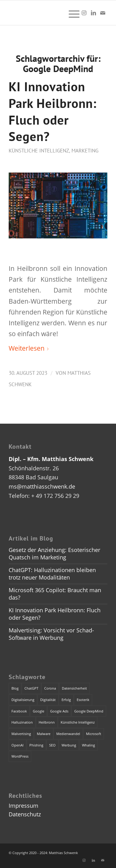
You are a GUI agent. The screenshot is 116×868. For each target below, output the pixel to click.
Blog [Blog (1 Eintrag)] (15, 688)
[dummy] (48, 13)
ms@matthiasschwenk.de (42, 486)
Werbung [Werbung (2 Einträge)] (69, 745)
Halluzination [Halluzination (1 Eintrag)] (22, 722)
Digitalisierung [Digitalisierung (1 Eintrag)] (23, 700)
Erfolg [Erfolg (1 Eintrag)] (66, 700)
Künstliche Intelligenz (39, 151)
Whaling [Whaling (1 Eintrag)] (88, 745)
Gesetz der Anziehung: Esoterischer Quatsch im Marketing (54, 554)
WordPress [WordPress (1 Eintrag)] (20, 756)
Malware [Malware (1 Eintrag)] (44, 734)
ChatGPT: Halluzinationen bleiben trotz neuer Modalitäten (52, 574)
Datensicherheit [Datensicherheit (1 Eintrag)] (74, 688)
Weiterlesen (30, 348)
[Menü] (71, 13)
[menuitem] (71, 13)
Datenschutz (25, 814)
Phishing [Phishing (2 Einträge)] (36, 745)
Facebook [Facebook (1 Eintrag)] (19, 711)
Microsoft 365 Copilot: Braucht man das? (55, 594)
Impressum (24, 806)
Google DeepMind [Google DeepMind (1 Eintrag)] (89, 711)
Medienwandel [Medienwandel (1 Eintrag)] (68, 734)
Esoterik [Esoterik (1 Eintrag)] (83, 700)
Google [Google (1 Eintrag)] (39, 711)
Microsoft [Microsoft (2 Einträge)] (94, 734)
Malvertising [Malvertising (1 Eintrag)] (21, 734)
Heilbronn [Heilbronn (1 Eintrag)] (47, 722)
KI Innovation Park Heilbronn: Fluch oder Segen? (53, 111)
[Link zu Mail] (103, 13)
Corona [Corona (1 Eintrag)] (50, 688)
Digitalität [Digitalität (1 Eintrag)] (48, 700)
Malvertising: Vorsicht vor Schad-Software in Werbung (51, 634)
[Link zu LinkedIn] (93, 13)
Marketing (85, 151)
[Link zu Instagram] (84, 13)
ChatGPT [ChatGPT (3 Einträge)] (31, 688)
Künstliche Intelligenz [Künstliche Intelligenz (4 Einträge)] (78, 722)
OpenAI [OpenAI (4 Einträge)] (17, 745)
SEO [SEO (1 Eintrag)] (52, 745)
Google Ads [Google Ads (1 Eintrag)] (59, 711)
